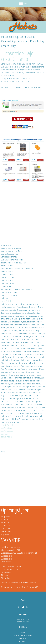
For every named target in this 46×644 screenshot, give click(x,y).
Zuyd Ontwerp (26, 621)
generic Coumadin (7, 425)
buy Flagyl (5, 434)
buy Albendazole (7, 431)
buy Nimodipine (7, 428)
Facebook (23, 632)
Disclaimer (23, 638)
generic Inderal (6, 437)
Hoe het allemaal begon (23, 635)
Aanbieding (23, 641)
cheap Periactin (7, 301)
